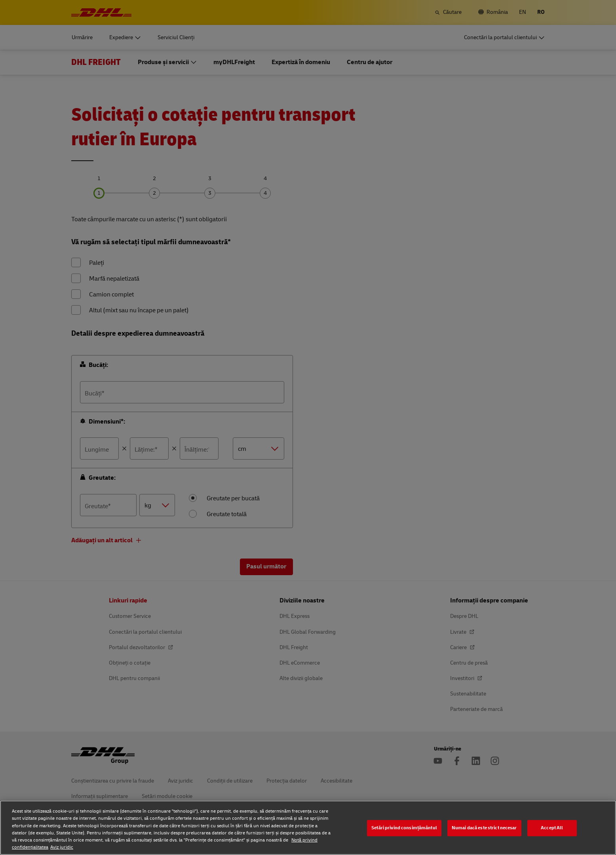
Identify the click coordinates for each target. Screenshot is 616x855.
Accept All (552, 828)
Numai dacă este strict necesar (484, 828)
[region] (308, 828)
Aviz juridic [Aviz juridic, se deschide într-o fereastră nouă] (62, 847)
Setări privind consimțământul (404, 828)
